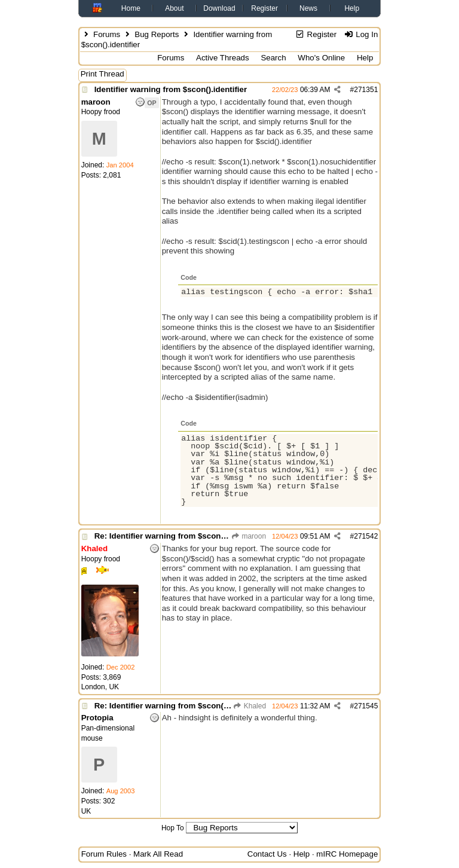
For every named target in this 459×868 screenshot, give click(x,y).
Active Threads (223, 58)
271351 (366, 90)
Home (131, 8)
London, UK (100, 687)
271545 (366, 706)
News (308, 8)
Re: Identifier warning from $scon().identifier (178, 536)
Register (264, 8)
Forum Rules (104, 854)
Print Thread (102, 74)
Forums (107, 34)
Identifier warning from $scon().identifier (171, 89)
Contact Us (267, 854)
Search (273, 58)
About (174, 8)
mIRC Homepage (347, 854)
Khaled (249, 706)
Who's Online (321, 58)
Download (219, 8)
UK (86, 811)
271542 (366, 536)
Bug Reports (157, 34)
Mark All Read (158, 854)
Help (352, 8)
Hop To (173, 828)
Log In (361, 34)
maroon (248, 536)
